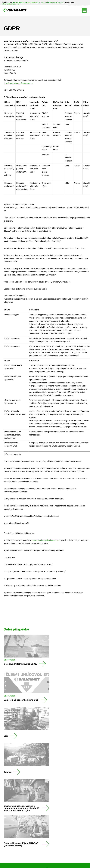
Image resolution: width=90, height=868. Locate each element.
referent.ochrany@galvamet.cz (20, 83)
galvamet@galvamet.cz (10, 4)
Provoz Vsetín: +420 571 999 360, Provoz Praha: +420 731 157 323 (38, 2)
